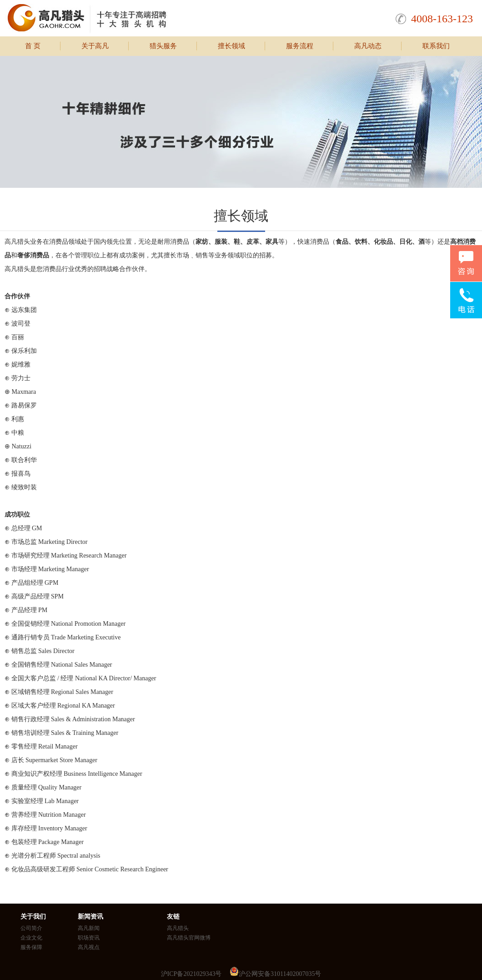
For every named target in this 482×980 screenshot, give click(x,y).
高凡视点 (89, 947)
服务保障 (31, 947)
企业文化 (31, 938)
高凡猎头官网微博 (189, 938)
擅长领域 (231, 46)
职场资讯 (89, 938)
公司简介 (31, 928)
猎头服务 (163, 46)
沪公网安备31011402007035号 (280, 974)
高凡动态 (368, 46)
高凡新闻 (89, 928)
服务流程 (300, 46)
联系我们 (436, 46)
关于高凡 (95, 46)
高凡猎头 (178, 928)
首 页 (33, 46)
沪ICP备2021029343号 (191, 974)
